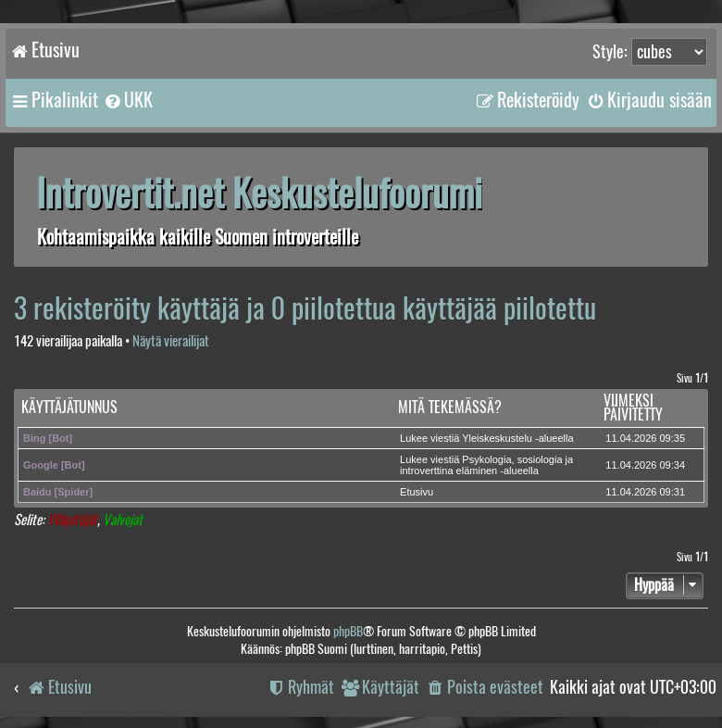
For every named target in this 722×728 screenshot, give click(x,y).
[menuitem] (128, 100)
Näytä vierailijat (171, 341)
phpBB (348, 631)
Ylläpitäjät (72, 520)
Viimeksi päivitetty (633, 408)
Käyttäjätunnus (69, 407)
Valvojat (123, 520)
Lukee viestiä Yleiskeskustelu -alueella (487, 438)
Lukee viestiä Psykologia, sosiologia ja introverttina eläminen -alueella (486, 465)
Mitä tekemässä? (450, 407)
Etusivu (417, 492)
